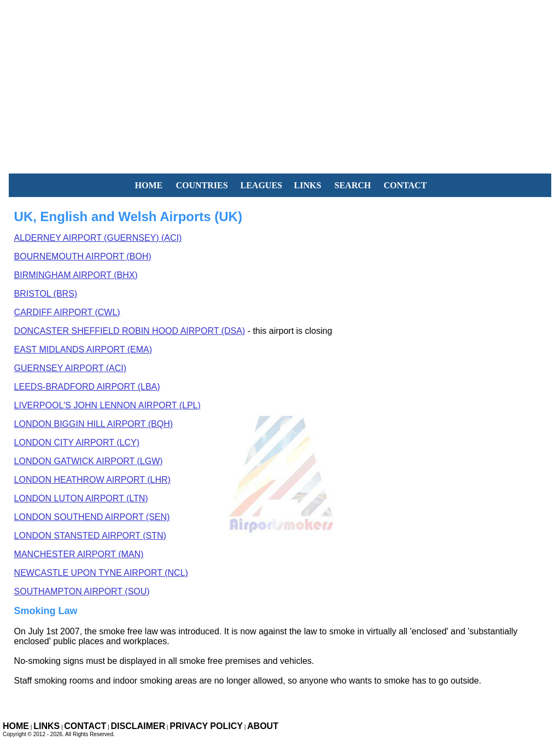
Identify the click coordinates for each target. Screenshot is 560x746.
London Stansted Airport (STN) (90, 536)
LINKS (308, 185)
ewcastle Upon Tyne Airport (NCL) (101, 573)
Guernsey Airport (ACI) (70, 368)
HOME (149, 185)
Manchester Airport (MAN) (79, 554)
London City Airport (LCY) (77, 443)
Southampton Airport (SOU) (82, 591)
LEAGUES (261, 185)
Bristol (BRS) (46, 294)
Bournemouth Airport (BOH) (83, 256)
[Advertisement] (280, 77)
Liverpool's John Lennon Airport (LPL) (107, 405)
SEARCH (353, 185)
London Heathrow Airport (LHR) (92, 480)
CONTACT (406, 185)
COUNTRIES (202, 185)
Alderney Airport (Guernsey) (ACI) (98, 238)
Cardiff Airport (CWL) (67, 312)
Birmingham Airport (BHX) (76, 275)
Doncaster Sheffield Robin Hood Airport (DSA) (130, 331)
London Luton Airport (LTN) (81, 498)
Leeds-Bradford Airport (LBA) (87, 387)
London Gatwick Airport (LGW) (89, 461)
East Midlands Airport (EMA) (83, 349)
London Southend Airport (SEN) (92, 517)
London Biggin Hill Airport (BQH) (94, 424)
